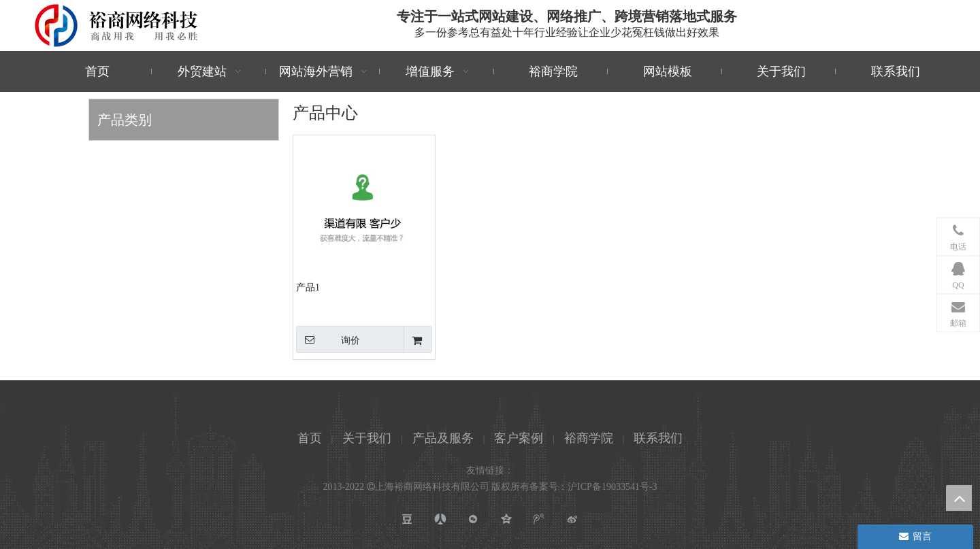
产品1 (308, 287)
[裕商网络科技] (117, 26)
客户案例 (519, 438)
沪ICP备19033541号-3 (612, 487)
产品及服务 (443, 438)
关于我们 (367, 438)
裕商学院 (589, 438)
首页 (310, 438)
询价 (328, 339)
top (959, 498)
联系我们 (658, 438)
